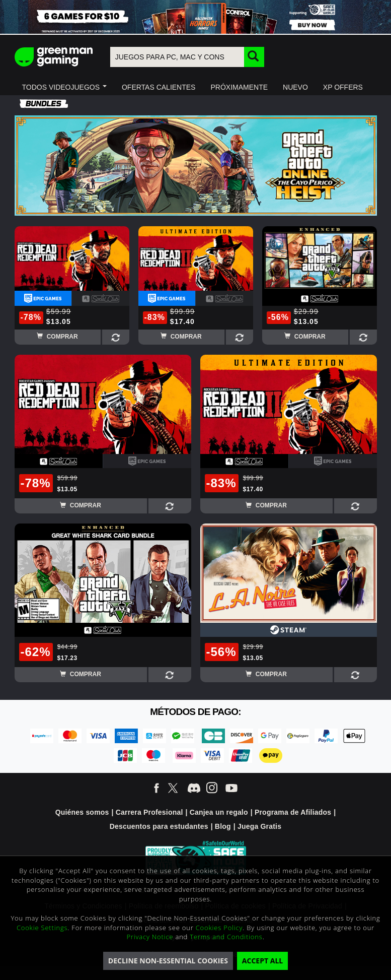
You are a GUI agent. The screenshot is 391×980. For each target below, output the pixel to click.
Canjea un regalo (219, 812)
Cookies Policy (219, 928)
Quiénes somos (82, 812)
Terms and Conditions (226, 937)
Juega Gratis (259, 826)
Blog (223, 826)
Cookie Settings (42, 928)
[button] (64, 87)
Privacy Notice (150, 937)
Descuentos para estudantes (159, 826)
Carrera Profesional (149, 812)
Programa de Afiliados (293, 812)
